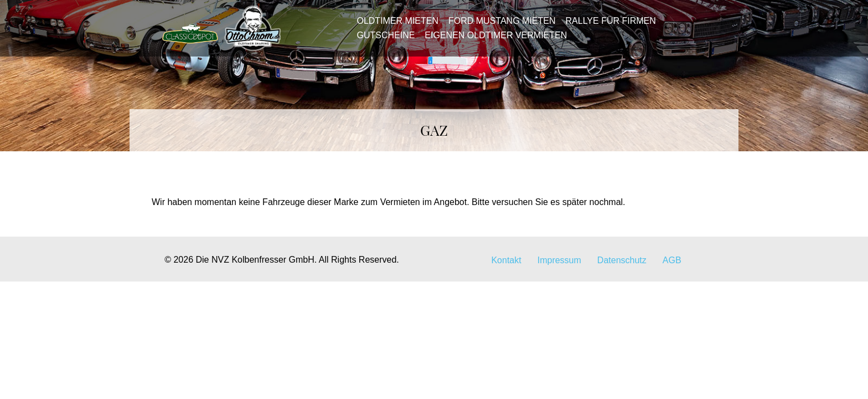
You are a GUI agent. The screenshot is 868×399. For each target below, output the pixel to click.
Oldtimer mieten (394, 26)
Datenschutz (622, 271)
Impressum (559, 271)
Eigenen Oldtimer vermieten (492, 40)
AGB (672, 271)
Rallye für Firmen (607, 26)
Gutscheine (382, 40)
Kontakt (506, 271)
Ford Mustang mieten (498, 26)
